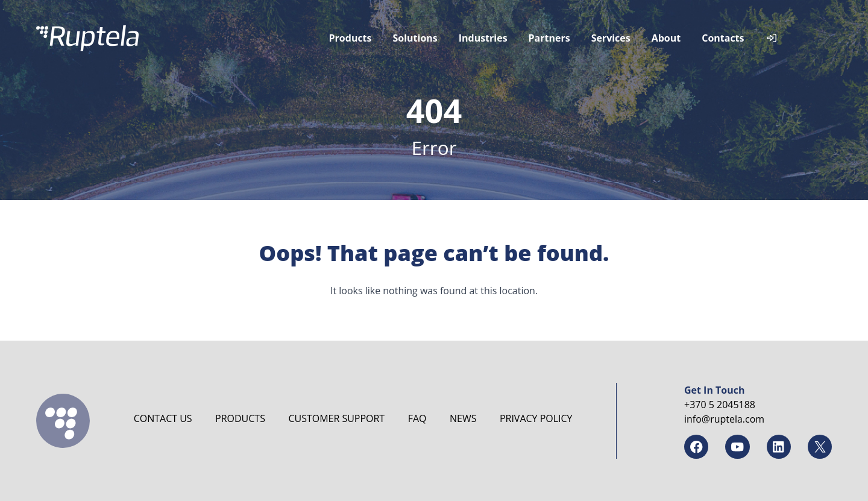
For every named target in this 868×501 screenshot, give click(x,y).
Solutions (415, 38)
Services (611, 38)
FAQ (417, 418)
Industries (483, 38)
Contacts (723, 38)
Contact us (163, 418)
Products (351, 38)
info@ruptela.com (724, 419)
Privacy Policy (536, 418)
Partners (549, 38)
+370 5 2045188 (720, 405)
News (463, 418)
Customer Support (336, 418)
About (666, 38)
